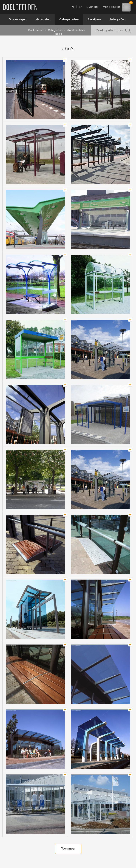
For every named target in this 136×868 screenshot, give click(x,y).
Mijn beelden (112, 7)
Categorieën (56, 30)
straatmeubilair (76, 30)
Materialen (43, 19)
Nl (73, 7)
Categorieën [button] (69, 19)
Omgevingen (18, 19)
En (80, 7)
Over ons (92, 7)
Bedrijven (94, 19)
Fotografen (117, 19)
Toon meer (68, 849)
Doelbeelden (36, 30)
